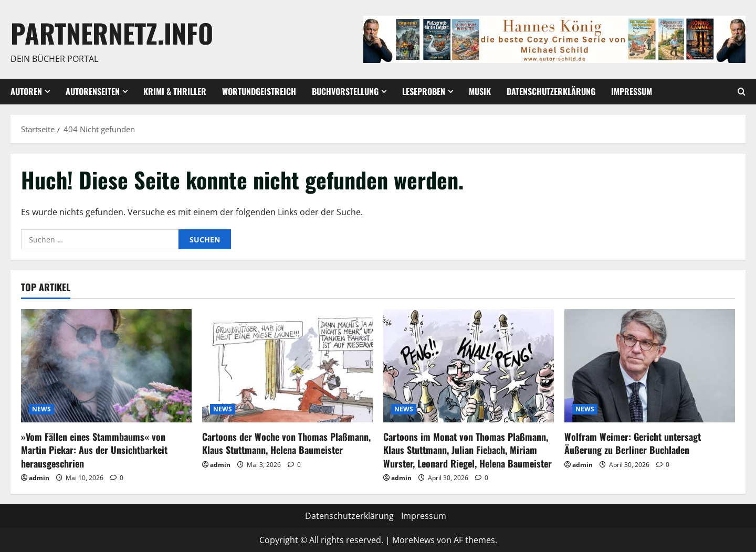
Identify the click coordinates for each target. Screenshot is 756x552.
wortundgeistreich (259, 91)
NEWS (41, 409)
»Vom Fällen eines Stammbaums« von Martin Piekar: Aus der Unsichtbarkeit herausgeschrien (94, 450)
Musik (480, 91)
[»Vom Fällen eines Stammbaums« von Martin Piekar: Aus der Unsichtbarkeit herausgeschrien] (106, 366)
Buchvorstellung (345, 91)
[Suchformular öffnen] (742, 92)
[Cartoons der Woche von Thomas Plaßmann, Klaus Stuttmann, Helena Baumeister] (287, 366)
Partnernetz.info (112, 33)
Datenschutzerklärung (551, 91)
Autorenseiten (93, 91)
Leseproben (424, 91)
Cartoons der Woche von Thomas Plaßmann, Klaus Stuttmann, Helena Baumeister (286, 443)
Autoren (26, 91)
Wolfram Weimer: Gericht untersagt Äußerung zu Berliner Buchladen (633, 443)
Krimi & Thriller (175, 91)
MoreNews (413, 540)
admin (39, 478)
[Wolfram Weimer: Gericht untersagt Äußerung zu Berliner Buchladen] (650, 366)
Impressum (632, 91)
